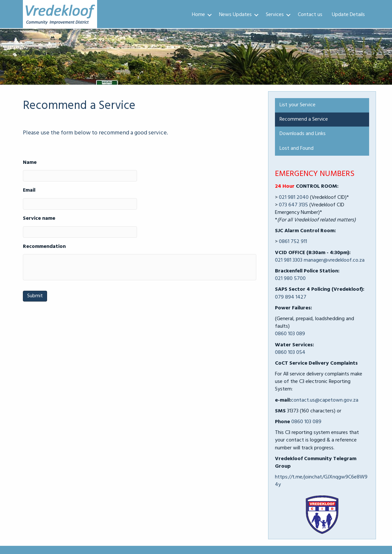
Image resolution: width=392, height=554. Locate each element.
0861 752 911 (293, 242)
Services (275, 15)
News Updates (235, 15)
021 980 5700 (290, 279)
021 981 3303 (289, 260)
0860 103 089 (290, 334)
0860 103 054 (290, 353)
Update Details (348, 15)
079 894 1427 (291, 297)
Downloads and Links (303, 134)
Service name (39, 219)
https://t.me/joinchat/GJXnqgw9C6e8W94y (321, 481)
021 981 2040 (294, 198)
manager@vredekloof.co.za (334, 260)
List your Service (298, 105)
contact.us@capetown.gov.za (325, 400)
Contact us (310, 15)
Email (29, 190)
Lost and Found (297, 148)
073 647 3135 (293, 205)
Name (30, 163)
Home (198, 15)
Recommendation (44, 247)
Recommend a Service (304, 119)
